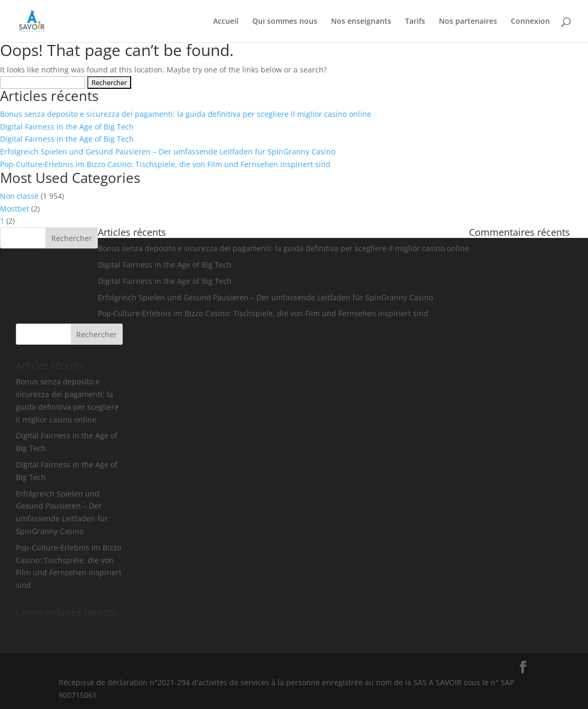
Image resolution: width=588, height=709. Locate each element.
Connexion (530, 22)
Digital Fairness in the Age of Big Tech (67, 127)
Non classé (19, 196)
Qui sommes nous (285, 22)
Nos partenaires (468, 22)
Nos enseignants (361, 22)
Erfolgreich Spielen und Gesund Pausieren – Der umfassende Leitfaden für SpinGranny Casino (168, 151)
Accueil (226, 22)
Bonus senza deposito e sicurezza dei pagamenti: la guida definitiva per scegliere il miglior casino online (186, 114)
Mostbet (15, 209)
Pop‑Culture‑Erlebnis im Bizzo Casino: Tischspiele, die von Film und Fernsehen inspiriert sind (165, 164)
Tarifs (415, 22)
